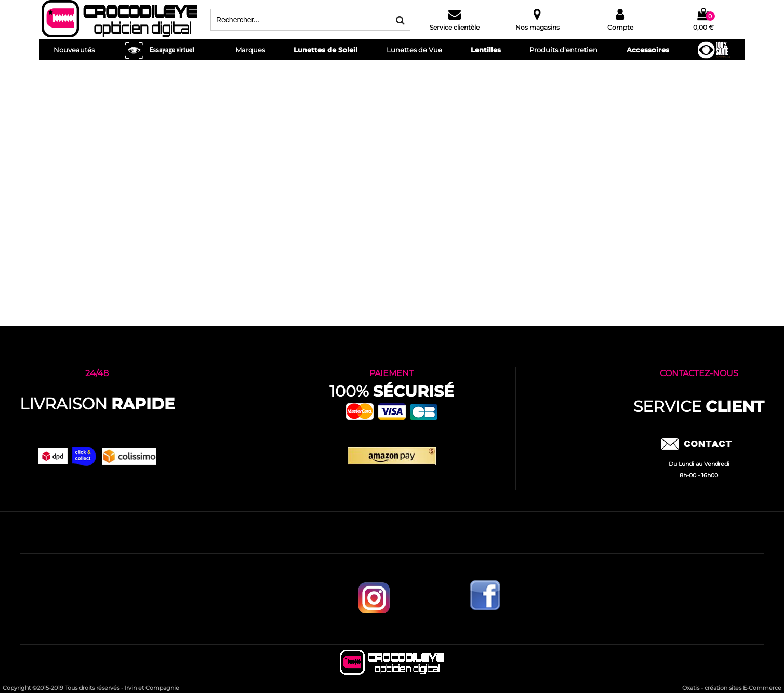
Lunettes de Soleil (325, 50)
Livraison (97, 404)
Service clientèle (455, 27)
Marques (250, 50)
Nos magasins (537, 27)
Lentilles (486, 50)
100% (392, 391)
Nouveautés (74, 50)
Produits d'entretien (563, 50)
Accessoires (648, 50)
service (699, 406)
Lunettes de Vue (414, 50)
